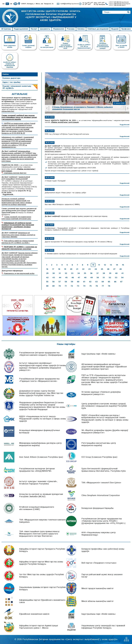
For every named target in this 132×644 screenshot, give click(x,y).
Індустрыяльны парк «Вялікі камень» (99, 354)
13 (111, 265)
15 (123, 265)
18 (59, 269)
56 (53, 282)
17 (53, 269)
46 (73, 278)
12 (105, 265)
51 (104, 278)
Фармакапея (59, 29)
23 (89, 269)
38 (104, 273)
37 (97, 273)
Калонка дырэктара (11, 78)
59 (72, 282)
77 (103, 286)
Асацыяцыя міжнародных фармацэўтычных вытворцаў (39, 432)
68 (47, 286)
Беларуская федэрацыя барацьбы (97, 508)
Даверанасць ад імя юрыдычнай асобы (19, 273)
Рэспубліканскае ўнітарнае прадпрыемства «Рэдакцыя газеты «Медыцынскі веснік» (39, 380)
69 (53, 286)
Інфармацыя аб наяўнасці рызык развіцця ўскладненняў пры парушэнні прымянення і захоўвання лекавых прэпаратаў (18, 226)
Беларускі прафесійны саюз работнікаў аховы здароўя (103, 550)
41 (122, 273)
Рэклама (71, 29)
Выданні (115, 29)
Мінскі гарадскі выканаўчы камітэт (98, 588)
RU (4, 4)
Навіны (6, 74)
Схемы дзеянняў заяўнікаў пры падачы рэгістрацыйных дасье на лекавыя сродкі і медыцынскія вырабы (19, 117)
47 (79, 278)
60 (78, 282)
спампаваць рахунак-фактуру (15, 173)
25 (102, 269)
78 (109, 286)
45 (66, 278)
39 (110, 273)
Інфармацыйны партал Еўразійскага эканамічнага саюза (42, 601)
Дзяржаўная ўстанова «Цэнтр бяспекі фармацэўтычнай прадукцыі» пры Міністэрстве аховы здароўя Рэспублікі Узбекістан (41, 393)
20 (71, 269)
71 (66, 286)
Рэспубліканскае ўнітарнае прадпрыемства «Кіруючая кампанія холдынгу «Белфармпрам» (41, 354)
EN (11, 4)
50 (98, 278)
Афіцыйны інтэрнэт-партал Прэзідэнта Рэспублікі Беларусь (42, 550)
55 (47, 282)
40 (116, 273)
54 (122, 278)
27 (114, 269)
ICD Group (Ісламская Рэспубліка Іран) (99, 457)
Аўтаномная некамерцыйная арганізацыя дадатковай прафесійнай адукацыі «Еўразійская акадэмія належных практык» (104, 367)
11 (99, 265)
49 (91, 278)
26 (108, 269)
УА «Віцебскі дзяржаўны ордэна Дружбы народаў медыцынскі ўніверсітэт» (105, 432)
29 (47, 273)
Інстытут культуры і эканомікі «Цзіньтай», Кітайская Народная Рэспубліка (38, 483)
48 (85, 278)
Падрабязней (125, 125)
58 (66, 282)
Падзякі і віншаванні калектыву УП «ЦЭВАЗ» (17, 87)
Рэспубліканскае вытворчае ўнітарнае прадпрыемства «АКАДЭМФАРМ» (37, 470)
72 (72, 286)
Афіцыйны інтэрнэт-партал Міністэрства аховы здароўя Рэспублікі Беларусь (41, 563)
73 (78, 286)
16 (47, 269)
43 (54, 278)
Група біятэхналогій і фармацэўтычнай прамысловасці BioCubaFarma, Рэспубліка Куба (104, 470)
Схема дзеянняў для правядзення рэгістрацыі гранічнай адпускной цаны (16, 218)
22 (83, 269)
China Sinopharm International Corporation (101, 495)
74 (84, 286)
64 (103, 282)
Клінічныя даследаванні (98, 29)
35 (85, 273)
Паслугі (34, 29)
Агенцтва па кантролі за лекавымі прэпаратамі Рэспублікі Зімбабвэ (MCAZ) (41, 495)
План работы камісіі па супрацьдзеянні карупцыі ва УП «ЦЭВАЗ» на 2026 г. (18, 242)
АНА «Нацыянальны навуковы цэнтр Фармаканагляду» (99, 534)
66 (115, 282)
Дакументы (45, 29)
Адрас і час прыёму (11, 82)
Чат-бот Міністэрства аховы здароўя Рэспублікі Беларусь (42, 576)
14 (117, 265)
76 (97, 286)
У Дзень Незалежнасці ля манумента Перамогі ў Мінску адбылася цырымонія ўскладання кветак (82, 108)
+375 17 (119, 2)
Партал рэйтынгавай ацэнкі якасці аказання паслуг (102, 576)
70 (60, 286)
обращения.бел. (8, 111)
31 (60, 273)
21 (77, 269)
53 (116, 278)
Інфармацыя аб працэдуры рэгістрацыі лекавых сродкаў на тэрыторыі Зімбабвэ (18, 235)
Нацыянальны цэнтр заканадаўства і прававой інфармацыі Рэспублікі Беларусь (103, 627)
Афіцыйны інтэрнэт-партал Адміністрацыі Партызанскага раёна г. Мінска (39, 627)
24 (96, 269)
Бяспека (81, 29)
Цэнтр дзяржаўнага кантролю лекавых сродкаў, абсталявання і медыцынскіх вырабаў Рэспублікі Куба (104, 406)
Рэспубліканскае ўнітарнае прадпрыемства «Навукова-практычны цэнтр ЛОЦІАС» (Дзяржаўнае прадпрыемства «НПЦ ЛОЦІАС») (103, 521)
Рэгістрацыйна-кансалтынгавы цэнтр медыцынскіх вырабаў (99, 444)
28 (121, 269)
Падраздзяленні (21, 29)
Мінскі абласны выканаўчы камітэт (98, 601)
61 (84, 282)
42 (47, 278)
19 (65, 269)
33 (72, 273)
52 (110, 278)
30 (53, 273)
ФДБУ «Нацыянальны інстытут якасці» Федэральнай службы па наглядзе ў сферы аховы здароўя (43, 419)
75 (90, 286)
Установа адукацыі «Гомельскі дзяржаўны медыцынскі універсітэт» (101, 393)
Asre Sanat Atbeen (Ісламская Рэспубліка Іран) (41, 457)
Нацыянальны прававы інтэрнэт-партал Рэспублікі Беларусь (42, 588)
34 (79, 273)
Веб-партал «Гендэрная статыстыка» (99, 563)
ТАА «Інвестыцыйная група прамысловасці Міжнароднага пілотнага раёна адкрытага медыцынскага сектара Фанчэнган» (39, 534)
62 (90, 282)
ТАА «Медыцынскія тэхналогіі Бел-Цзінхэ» (101, 483)
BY (7, 4)
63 (96, 282)
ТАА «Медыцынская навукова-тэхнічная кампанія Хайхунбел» (42, 521)
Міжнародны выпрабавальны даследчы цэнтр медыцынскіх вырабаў (40, 444)
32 (66, 273)
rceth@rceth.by (69, 4)
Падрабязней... (8, 195)
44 (60, 278)
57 (60, 282)
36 (91, 273)
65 (109, 282)
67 (121, 282)
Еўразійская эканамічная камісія (34, 614)
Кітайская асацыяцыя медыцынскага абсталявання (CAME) (37, 508)
